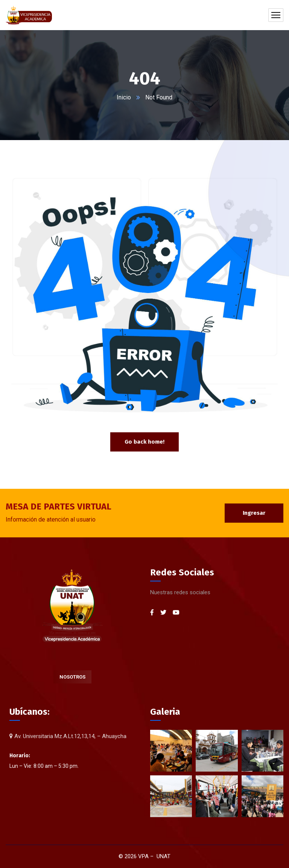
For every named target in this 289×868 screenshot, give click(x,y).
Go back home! (144, 442)
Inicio (124, 97)
